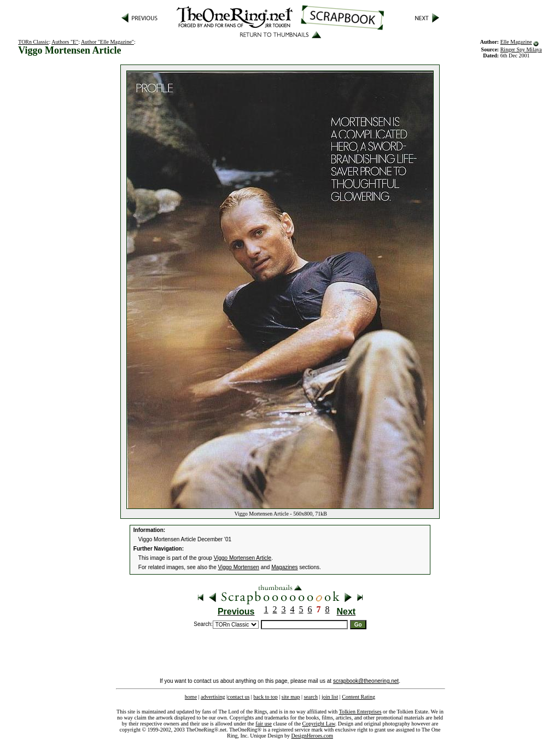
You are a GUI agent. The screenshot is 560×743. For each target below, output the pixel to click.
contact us (238, 697)
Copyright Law (319, 724)
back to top (265, 697)
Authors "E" (65, 42)
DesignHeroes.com (312, 736)
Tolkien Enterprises (360, 712)
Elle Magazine (516, 42)
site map (291, 697)
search (311, 697)
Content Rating (358, 697)
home (191, 697)
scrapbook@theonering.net (366, 681)
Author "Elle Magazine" (107, 42)
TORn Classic (33, 42)
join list (330, 697)
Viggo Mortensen (239, 567)
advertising (213, 697)
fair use (264, 724)
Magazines (284, 567)
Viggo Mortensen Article (243, 558)
